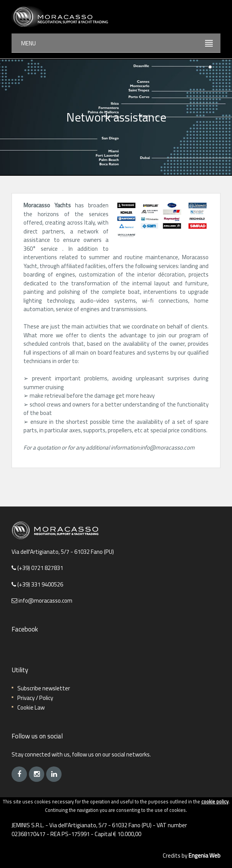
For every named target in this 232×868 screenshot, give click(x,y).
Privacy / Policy (35, 698)
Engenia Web (204, 856)
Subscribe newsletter (44, 688)
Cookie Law (31, 707)
